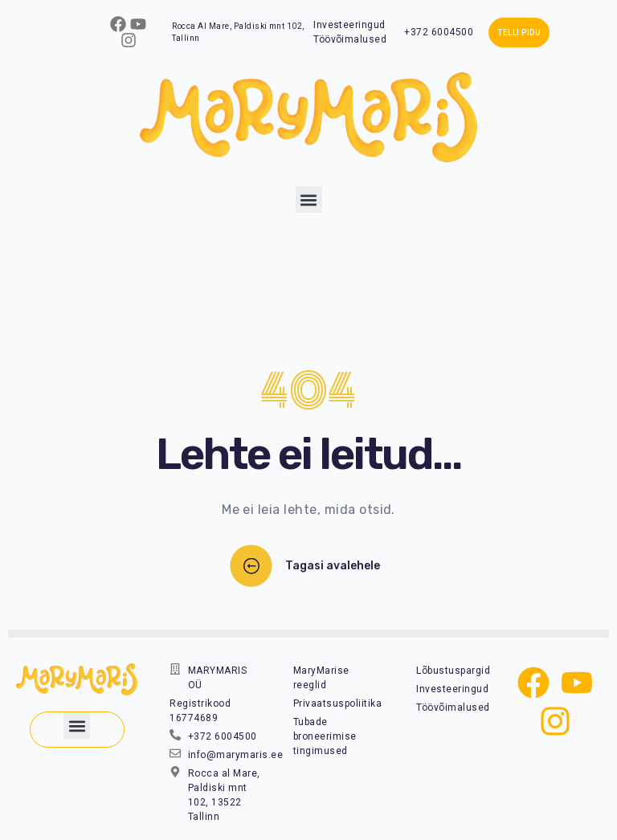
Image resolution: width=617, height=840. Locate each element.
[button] (309, 200)
